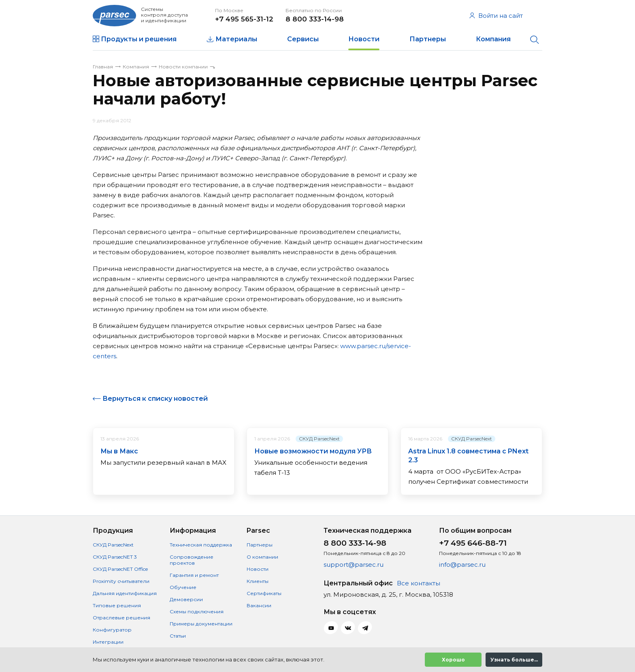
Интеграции (108, 642)
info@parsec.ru (462, 565)
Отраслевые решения (121, 618)
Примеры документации (201, 624)
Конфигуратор (112, 630)
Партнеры (428, 39)
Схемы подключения (197, 611)
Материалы (236, 39)
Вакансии (259, 605)
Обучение (183, 587)
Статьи (178, 636)
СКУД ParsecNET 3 (115, 557)
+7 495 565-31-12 (244, 19)
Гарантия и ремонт (194, 575)
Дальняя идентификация (125, 593)
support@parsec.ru (354, 565)
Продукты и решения (139, 39)
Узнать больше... (514, 660)
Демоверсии (186, 599)
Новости (364, 39)
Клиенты (258, 581)
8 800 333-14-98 (315, 19)
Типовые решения (117, 605)
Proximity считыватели (121, 581)
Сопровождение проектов (192, 560)
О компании (262, 557)
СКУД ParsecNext (319, 439)
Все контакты (419, 583)
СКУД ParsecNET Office (120, 569)
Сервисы (303, 39)
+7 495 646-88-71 (473, 543)
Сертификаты (264, 593)
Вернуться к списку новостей (155, 399)
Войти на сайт (496, 16)
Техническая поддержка (201, 545)
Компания (493, 39)
